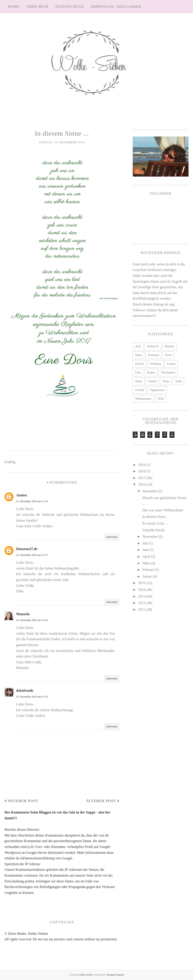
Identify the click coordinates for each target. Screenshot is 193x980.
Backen (170, 346)
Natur (139, 381)
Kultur (151, 373)
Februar (149, 570)
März (147, 563)
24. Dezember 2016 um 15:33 (32, 697)
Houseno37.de (27, 549)
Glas (138, 373)
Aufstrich (153, 346)
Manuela (23, 614)
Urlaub (140, 390)
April (147, 556)
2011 (142, 610)
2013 (142, 596)
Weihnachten (143, 399)
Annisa (21, 495)
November (151, 537)
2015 (142, 583)
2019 (142, 465)
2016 (142, 484)
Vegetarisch (157, 390)
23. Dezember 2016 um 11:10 (32, 501)
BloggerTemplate (116, 975)
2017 (142, 478)
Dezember (150, 491)
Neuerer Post (23, 801)
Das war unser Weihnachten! (163, 510)
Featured (153, 355)
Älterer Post (101, 801)
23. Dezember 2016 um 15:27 (32, 555)
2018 (142, 471)
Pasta (166, 381)
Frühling (155, 364)
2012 (142, 603)
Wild (160, 399)
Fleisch (140, 364)
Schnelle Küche (154, 530)
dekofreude (25, 691)
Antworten (112, 537)
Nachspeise (168, 373)
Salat (178, 381)
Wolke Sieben (86, 975)
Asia (138, 346)
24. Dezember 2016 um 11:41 (32, 620)
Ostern (152, 381)
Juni (146, 550)
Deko (138, 355)
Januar (148, 576)
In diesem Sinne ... (156, 517)
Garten (171, 364)
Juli (146, 543)
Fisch (168, 355)
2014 (142, 590)
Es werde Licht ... (155, 523)
